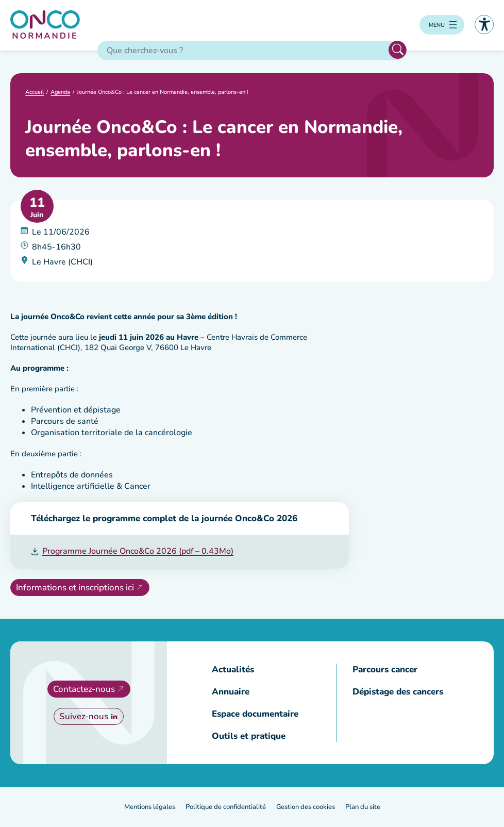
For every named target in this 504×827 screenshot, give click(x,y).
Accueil (35, 93)
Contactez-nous (84, 689)
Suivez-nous (84, 716)
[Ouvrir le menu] (442, 25)
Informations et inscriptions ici (75, 588)
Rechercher (398, 50)
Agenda (60, 93)
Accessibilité (484, 24)
